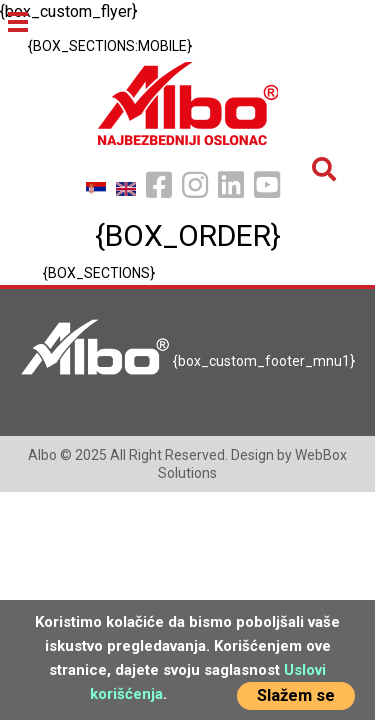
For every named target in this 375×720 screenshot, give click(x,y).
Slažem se (296, 695)
